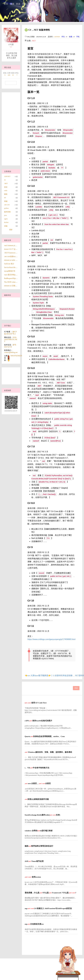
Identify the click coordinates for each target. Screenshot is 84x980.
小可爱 (11, 45)
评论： (64, 37)
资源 (18, 4)
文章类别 (8, 171)
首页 (6, 4)
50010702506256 (16, 356)
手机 (78, 37)
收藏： (71, 37)
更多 (11, 230)
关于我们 (8, 326)
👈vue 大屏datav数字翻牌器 (37, 676)
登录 (24, 4)
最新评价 (8, 295)
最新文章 (8, 240)
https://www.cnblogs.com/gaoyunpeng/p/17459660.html (51, 639)
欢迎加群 (8, 390)
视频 (12, 4)
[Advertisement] (11, 129)
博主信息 (8, 67)
